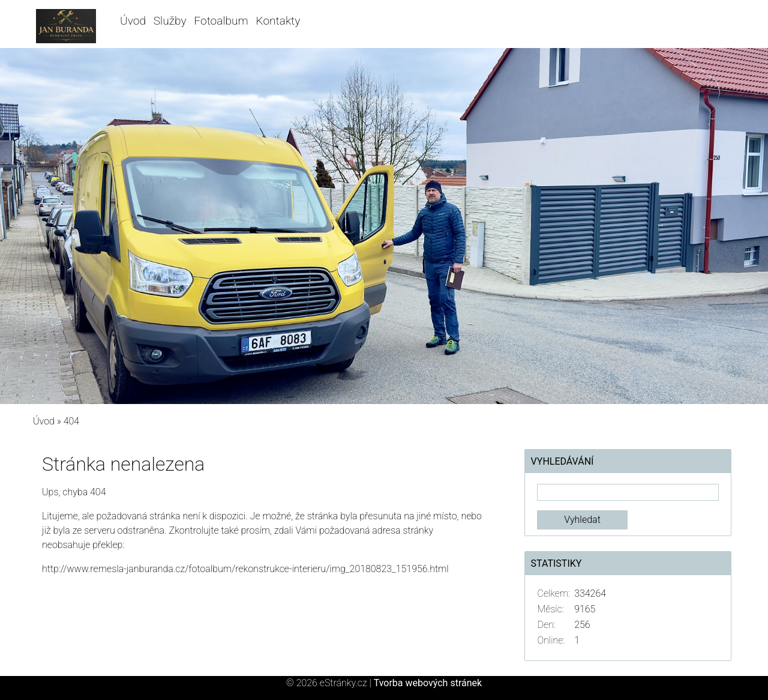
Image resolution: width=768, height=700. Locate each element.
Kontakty (278, 21)
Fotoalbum (221, 21)
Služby (170, 21)
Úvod (133, 21)
